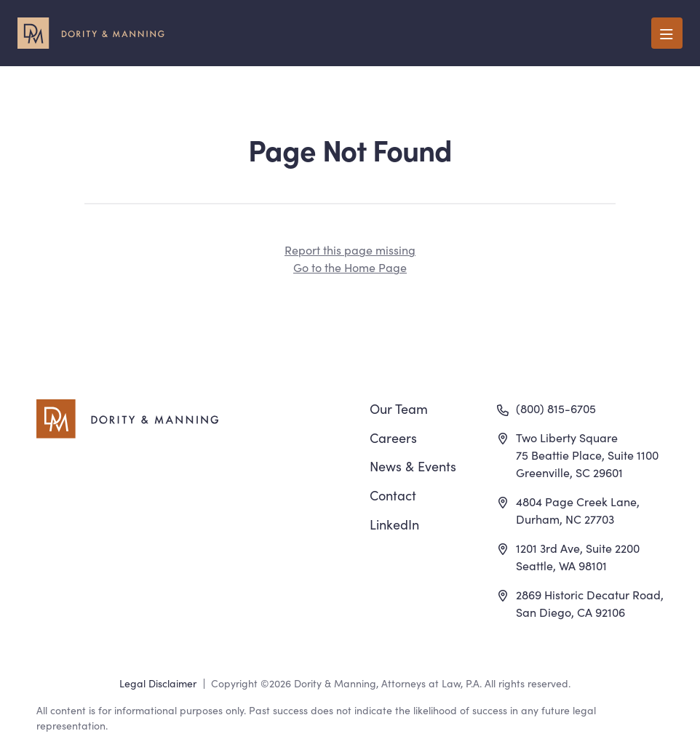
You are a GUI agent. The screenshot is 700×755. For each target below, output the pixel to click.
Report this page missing (350, 249)
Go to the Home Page (350, 267)
